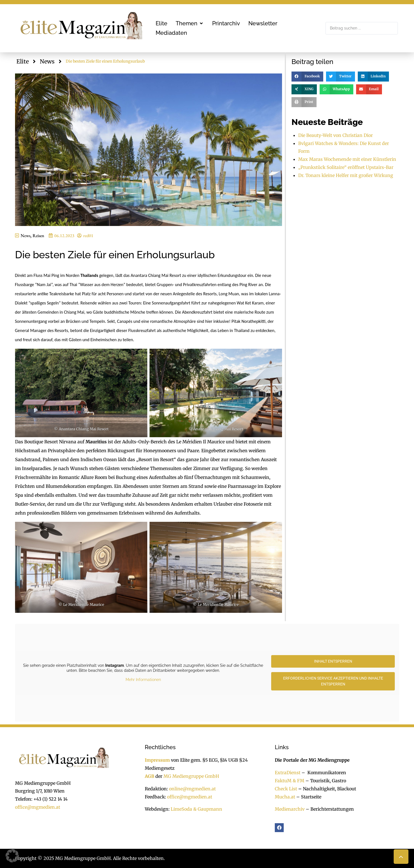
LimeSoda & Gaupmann (196, 809)
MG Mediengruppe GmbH (191, 776)
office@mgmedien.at (38, 807)
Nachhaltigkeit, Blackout (327, 789)
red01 (88, 236)
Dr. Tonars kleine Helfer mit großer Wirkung (346, 175)
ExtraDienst (288, 773)
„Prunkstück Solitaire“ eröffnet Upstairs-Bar (346, 167)
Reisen (38, 236)
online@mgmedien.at (192, 789)
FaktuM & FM (290, 781)
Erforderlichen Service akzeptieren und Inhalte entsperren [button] (333, 681)
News (47, 61)
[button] (190, 23)
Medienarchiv (290, 809)
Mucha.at (285, 797)
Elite (23, 61)
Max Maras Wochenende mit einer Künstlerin (347, 159)
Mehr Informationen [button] (143, 680)
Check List (286, 789)
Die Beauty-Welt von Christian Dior (335, 135)
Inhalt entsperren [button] (333, 661)
